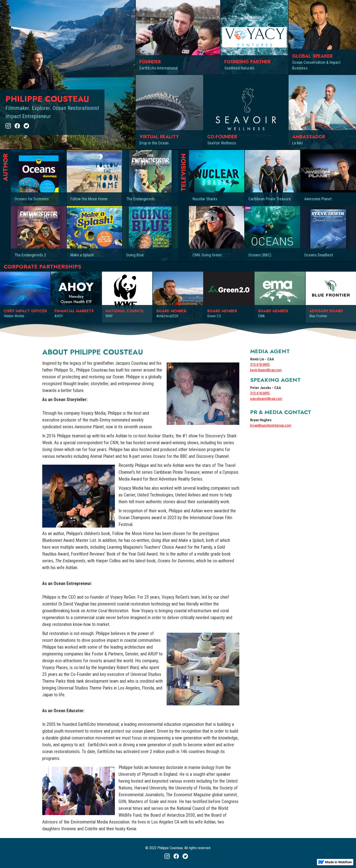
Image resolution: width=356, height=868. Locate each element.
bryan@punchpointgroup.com (271, 425)
